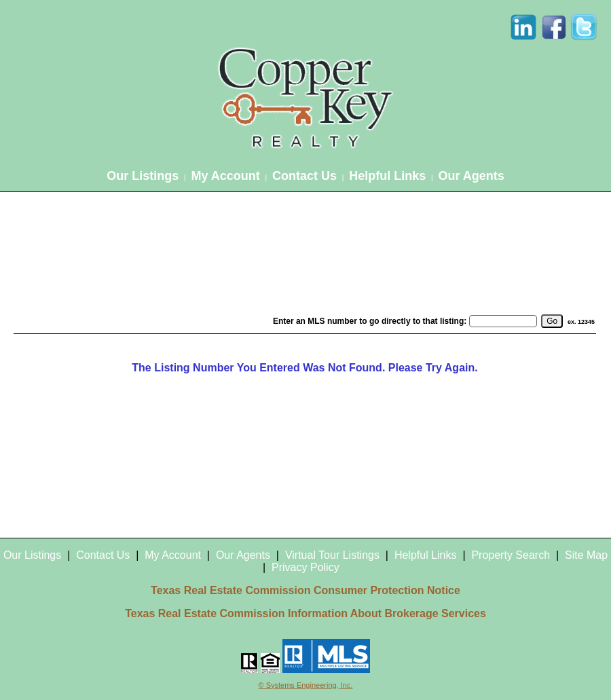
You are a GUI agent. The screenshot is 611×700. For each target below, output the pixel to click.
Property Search (511, 555)
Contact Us (304, 176)
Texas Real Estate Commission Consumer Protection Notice (305, 590)
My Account (225, 176)
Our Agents (471, 176)
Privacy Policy (305, 567)
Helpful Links (387, 176)
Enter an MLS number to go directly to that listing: (370, 321)
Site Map (586, 555)
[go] (552, 321)
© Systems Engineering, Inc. (306, 685)
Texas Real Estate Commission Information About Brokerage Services (305, 613)
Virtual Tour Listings (332, 555)
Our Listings (143, 176)
